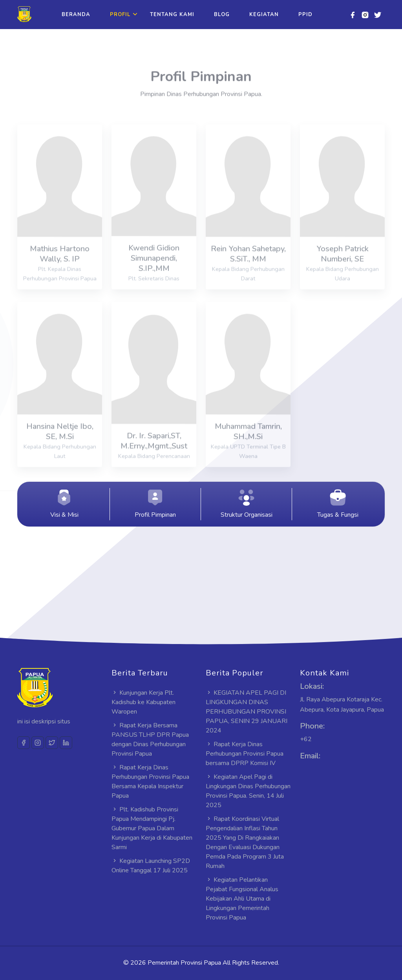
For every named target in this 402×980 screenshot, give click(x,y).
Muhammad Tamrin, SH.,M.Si (248, 444)
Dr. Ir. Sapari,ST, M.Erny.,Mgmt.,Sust (154, 453)
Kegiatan (264, 15)
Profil (120, 15)
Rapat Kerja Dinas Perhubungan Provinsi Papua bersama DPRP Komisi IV (245, 754)
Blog (222, 15)
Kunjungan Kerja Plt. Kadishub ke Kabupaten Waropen (143, 702)
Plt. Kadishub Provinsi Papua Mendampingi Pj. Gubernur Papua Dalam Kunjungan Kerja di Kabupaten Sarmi (152, 828)
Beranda (76, 15)
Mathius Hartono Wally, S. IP (60, 266)
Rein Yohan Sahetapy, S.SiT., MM (248, 266)
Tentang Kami (172, 15)
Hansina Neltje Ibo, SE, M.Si (60, 444)
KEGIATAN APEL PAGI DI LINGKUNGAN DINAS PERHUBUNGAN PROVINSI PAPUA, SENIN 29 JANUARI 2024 (247, 712)
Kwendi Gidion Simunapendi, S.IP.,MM (154, 271)
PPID (305, 15)
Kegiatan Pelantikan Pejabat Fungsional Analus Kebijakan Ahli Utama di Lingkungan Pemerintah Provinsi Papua (242, 899)
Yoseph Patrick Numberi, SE (343, 266)
